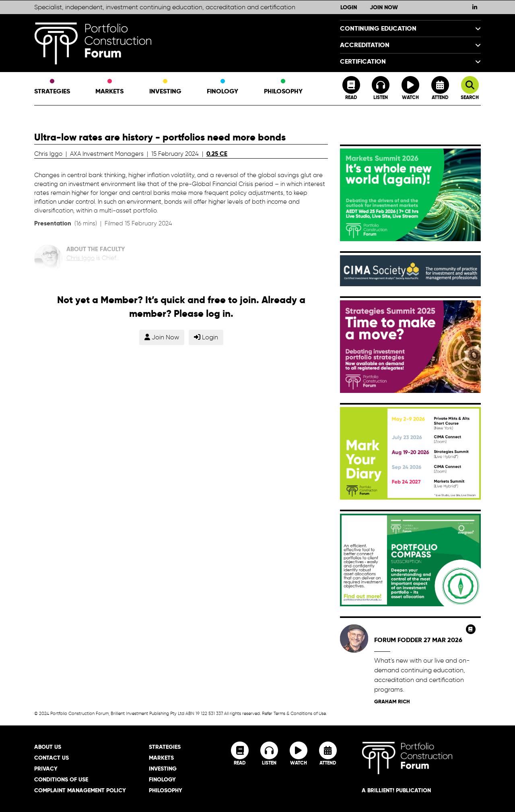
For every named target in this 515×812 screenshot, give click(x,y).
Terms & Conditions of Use (300, 713)
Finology (222, 87)
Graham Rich (392, 701)
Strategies (52, 87)
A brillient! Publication (396, 790)
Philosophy (283, 87)
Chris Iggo (80, 258)
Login (349, 7)
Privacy (46, 769)
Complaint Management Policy (80, 790)
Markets (109, 87)
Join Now (384, 7)
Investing (165, 87)
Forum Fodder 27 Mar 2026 (418, 640)
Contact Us (51, 758)
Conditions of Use (61, 779)
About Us (48, 747)
